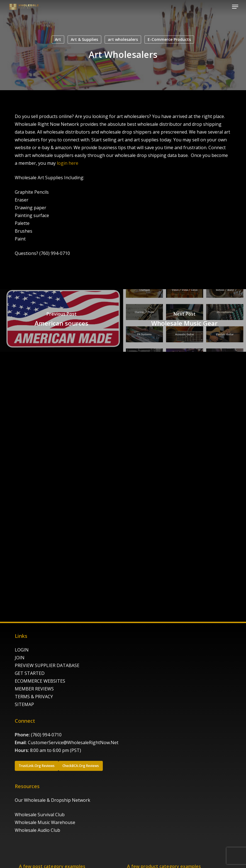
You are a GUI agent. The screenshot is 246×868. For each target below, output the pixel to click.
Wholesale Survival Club (40, 815)
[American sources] (62, 320)
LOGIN (22, 650)
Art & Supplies (84, 39)
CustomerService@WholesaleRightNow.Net (73, 742)
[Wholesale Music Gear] (185, 320)
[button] (235, 7)
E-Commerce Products (169, 39)
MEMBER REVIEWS (34, 689)
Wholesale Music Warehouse (45, 822)
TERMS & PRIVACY (34, 697)
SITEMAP (24, 704)
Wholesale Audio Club (37, 830)
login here (68, 163)
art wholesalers (123, 39)
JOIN (20, 658)
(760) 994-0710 (46, 735)
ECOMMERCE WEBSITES (40, 681)
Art (58, 39)
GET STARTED (30, 673)
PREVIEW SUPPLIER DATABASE (47, 665)
